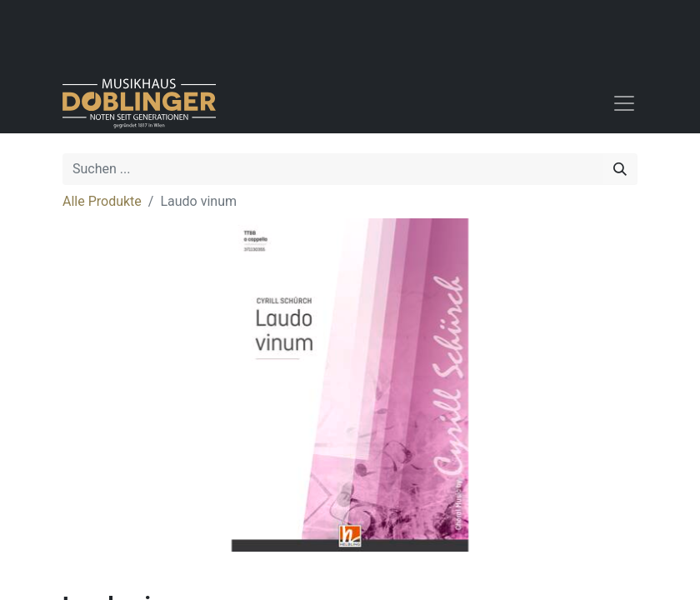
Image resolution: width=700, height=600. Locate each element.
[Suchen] (620, 169)
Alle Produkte (102, 201)
